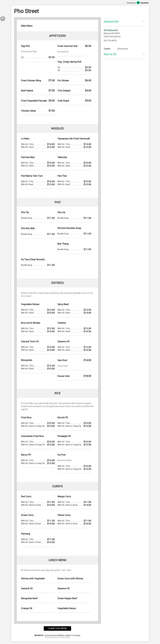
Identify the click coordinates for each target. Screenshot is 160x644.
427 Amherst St (111, 30)
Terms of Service (52, 637)
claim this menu (57, 628)
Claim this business (112, 36)
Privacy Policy (65, 637)
